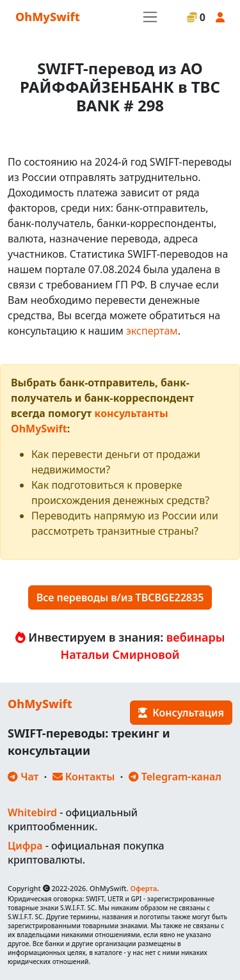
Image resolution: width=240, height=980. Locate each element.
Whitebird (32, 812)
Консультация (181, 713)
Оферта (143, 888)
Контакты (84, 777)
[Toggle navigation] (150, 17)
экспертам (152, 331)
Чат (23, 777)
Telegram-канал (175, 777)
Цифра (25, 846)
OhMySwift (48, 17)
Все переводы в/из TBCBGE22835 (120, 597)
